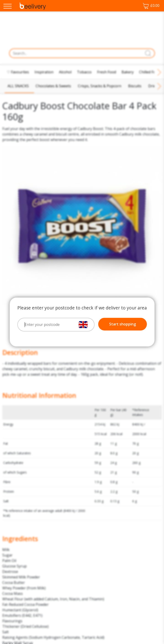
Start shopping (123, 324)
